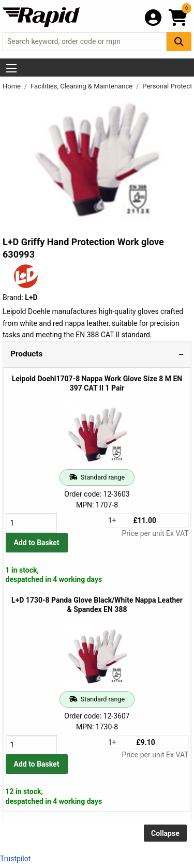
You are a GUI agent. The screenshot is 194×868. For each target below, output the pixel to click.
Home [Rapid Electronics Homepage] (12, 86)
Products (26, 354)
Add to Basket (37, 543)
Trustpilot (15, 859)
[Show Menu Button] (11, 68)
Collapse (165, 833)
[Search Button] (179, 42)
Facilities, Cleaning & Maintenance (82, 86)
